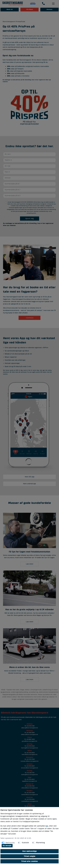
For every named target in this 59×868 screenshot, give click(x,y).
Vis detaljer (7, 846)
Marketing (40, 843)
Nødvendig (10, 843)
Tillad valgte (30, 856)
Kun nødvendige (30, 851)
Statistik (25, 843)
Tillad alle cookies (29, 861)
